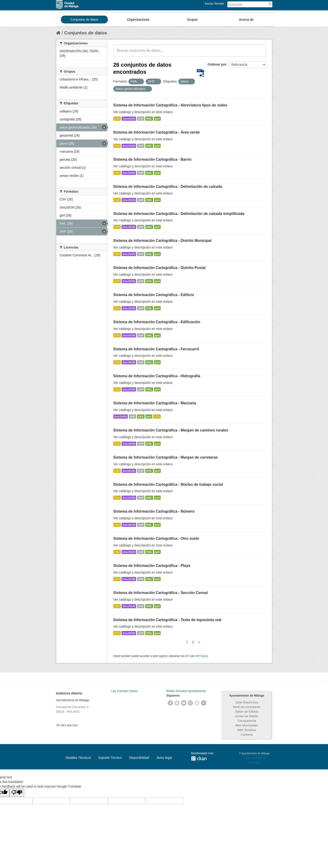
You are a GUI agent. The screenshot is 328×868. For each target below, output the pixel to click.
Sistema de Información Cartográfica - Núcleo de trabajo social (168, 484)
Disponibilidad (139, 758)
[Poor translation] (17, 793)
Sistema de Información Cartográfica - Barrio (153, 159)
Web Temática (247, 730)
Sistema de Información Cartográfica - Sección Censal (161, 593)
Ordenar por (217, 64)
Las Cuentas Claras (124, 691)
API (187, 656)
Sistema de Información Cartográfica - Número (154, 511)
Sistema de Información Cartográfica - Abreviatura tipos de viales (170, 105)
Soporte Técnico (110, 758)
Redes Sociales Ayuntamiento (186, 691)
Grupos (192, 20)
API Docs (201, 656)
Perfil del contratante (247, 707)
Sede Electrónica (247, 702)
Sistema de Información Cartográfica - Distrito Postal (160, 268)
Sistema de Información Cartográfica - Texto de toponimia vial (167, 620)
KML (149, 119)
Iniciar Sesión (215, 4)
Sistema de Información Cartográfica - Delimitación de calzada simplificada (179, 214)
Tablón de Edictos (247, 712)
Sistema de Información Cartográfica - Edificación (157, 322)
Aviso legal (164, 758)
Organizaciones (138, 20)
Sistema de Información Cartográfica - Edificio (154, 295)
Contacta (247, 735)
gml (157, 119)
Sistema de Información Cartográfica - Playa (152, 566)
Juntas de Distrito (247, 716)
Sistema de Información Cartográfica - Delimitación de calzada (168, 187)
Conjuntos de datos (84, 20)
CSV (117, 119)
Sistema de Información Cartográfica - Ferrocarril (156, 349)
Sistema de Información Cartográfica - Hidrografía (157, 376)
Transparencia (247, 721)
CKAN (199, 758)
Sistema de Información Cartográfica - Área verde (157, 132)
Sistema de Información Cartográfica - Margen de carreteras (166, 457)
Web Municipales (247, 725)
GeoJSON (129, 119)
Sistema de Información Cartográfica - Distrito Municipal (163, 241)
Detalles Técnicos (78, 758)
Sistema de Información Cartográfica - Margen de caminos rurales (171, 430)
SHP (141, 119)
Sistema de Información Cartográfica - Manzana (155, 403)
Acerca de (246, 20)
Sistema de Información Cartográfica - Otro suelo (156, 538)
